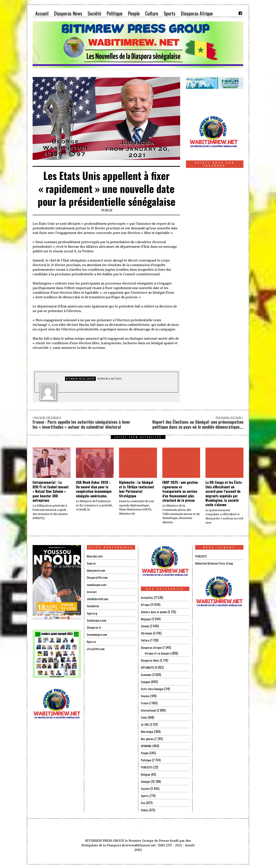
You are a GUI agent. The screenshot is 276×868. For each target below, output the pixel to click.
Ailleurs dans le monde (154, 612)
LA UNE (145, 724)
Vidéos (145, 809)
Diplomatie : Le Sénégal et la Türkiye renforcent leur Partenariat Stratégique (137, 489)
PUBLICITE (147, 766)
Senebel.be (93, 606)
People (145, 752)
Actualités (147, 597)
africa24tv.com (96, 648)
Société (145, 787)
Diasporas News (150, 660)
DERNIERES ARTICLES (110, 379)
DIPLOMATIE (148, 667)
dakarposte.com (96, 570)
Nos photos (147, 738)
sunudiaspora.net (97, 584)
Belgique (146, 619)
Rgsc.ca (91, 641)
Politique (146, 759)
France (145, 702)
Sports (145, 794)
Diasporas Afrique (152, 647)
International (148, 709)
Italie (144, 717)
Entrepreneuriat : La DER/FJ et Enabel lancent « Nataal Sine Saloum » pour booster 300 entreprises (51, 491)
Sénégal (145, 780)
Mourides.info (95, 556)
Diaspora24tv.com (98, 577)
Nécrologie (147, 731)
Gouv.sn (91, 563)
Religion (146, 773)
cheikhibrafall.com (98, 599)
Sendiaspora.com (97, 620)
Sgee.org (92, 613)
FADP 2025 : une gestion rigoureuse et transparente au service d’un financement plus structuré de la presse (180, 491)
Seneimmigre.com (97, 634)
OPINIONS (147, 745)
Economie (146, 674)
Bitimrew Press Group (80, 379)
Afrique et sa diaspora (158, 653)
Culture (145, 640)
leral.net (92, 592)
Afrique (145, 605)
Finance (145, 695)
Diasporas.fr (94, 627)
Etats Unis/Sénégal (152, 688)
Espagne (146, 681)
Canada (145, 626)
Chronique (147, 633)
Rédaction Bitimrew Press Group (214, 563)
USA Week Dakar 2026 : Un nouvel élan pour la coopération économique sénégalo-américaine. (94, 489)
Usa (143, 802)
